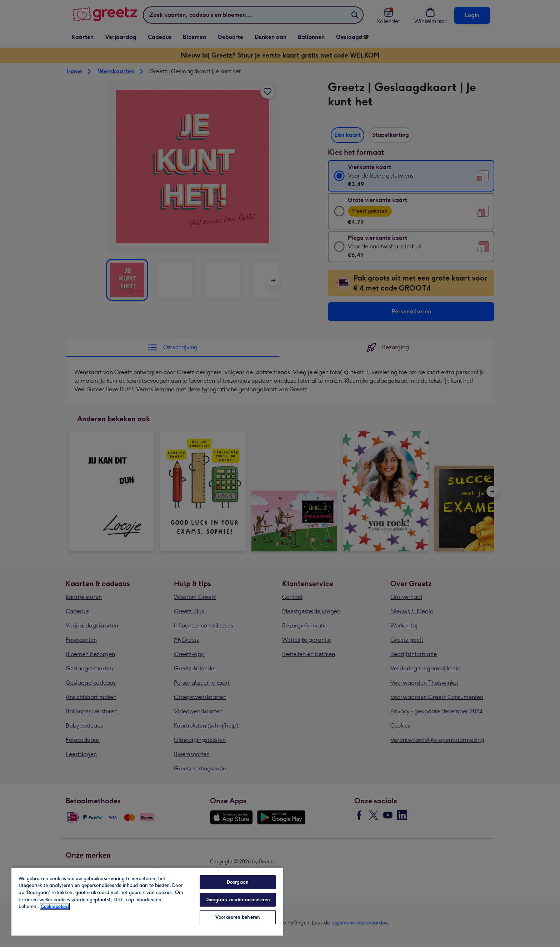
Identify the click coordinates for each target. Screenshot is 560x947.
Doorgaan (238, 882)
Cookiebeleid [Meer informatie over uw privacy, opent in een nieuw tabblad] (55, 906)
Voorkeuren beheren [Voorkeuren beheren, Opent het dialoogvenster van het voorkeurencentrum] (238, 917)
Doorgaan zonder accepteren (238, 900)
